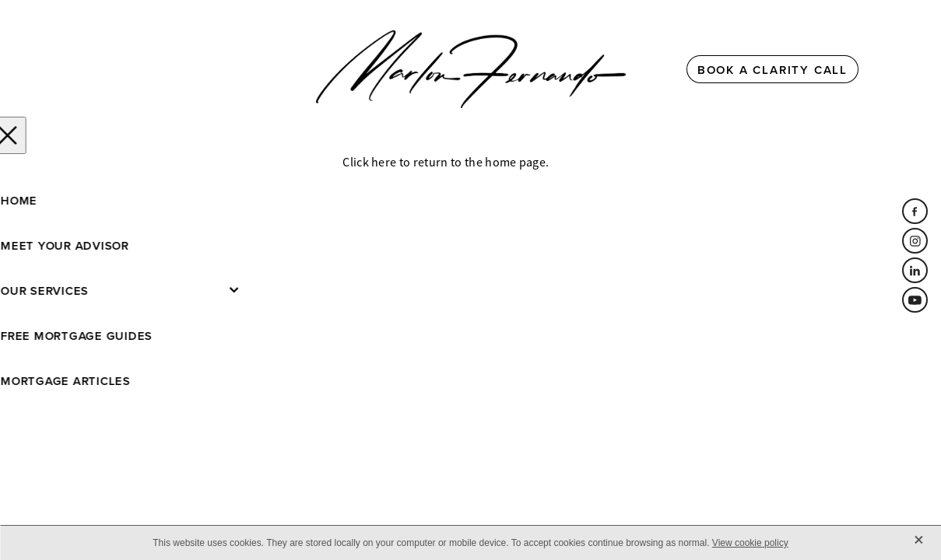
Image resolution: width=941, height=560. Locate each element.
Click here (369, 163)
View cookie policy (750, 543)
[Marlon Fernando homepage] (471, 69)
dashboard (198, 239)
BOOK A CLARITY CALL (772, 70)
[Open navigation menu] (194, 69)
